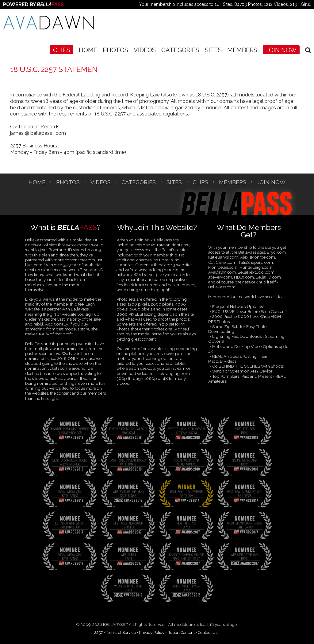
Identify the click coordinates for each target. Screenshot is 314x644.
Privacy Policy (152, 632)
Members (242, 50)
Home (88, 50)
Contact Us (208, 632)
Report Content (181, 632)
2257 (98, 632)
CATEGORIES (180, 50)
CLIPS (62, 50)
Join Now (281, 50)
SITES (213, 50)
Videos (145, 50)
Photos (115, 50)
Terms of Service (121, 632)
